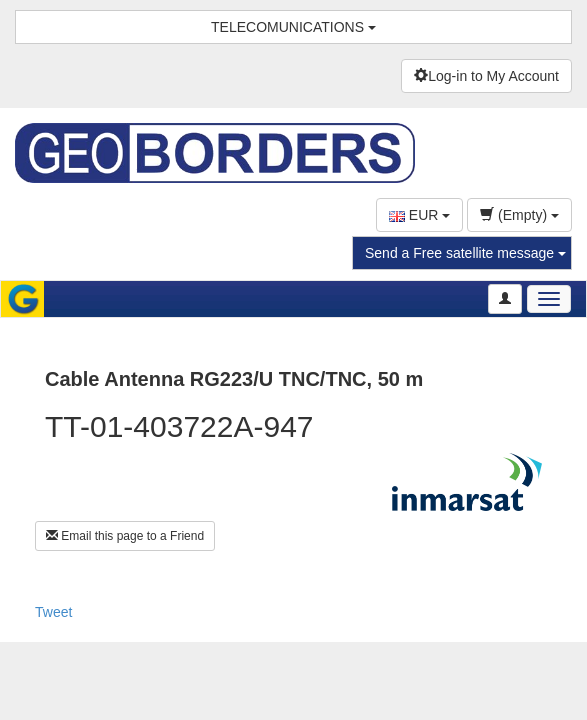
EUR (419, 215)
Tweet (53, 612)
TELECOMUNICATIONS (293, 27)
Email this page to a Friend (125, 536)
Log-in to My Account (486, 76)
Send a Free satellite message (465, 253)
